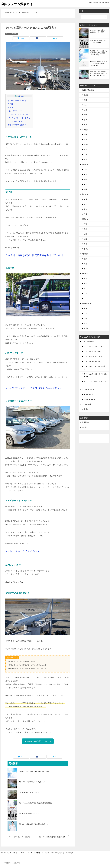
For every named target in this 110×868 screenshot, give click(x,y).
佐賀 (86, 313)
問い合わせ (86, 427)
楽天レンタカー (16, 121)
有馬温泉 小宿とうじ (91, 394)
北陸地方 (85, 164)
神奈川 (86, 145)
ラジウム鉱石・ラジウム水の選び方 (29, 792)
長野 (86, 179)
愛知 (86, 209)
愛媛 (86, 259)
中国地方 (85, 274)
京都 (86, 224)
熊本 (86, 323)
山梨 (86, 169)
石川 (86, 184)
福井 (86, 189)
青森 (86, 100)
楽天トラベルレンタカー (15, 582)
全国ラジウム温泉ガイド (19, 4)
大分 (86, 318)
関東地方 (85, 130)
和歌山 (86, 249)
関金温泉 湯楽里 (89, 399)
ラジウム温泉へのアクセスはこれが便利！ (95, 375)
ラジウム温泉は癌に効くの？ (94, 351)
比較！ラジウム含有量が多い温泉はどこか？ (32, 782)
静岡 (86, 199)
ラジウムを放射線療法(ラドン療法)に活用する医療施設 (35, 803)
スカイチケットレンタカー (20, 118)
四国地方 (85, 254)
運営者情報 (86, 422)
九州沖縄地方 (86, 303)
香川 (86, 269)
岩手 (86, 120)
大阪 (86, 234)
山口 (86, 299)
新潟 (86, 174)
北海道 (86, 95)
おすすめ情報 (86, 404)
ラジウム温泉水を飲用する (93, 361)
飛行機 (10, 104)
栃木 (86, 160)
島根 (86, 284)
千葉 (86, 135)
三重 (86, 214)
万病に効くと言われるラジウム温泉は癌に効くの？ (34, 824)
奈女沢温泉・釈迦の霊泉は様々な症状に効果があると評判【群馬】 (99, 74)
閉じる (21, 96)
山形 (86, 110)
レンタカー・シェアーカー (17, 114)
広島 (86, 294)
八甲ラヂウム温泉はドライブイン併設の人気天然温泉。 (99, 63)
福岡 (86, 308)
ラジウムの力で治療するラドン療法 (95, 383)
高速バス (11, 108)
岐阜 (86, 204)
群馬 (86, 150)
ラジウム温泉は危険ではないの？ (29, 814)
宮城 (86, 115)
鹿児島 (86, 328)
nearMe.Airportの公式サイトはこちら (39, 741)
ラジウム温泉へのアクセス (17, 101)
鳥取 (86, 279)
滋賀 (86, 239)
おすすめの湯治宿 (88, 389)
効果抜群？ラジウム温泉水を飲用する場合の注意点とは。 (36, 771)
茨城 (86, 154)
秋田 (86, 105)
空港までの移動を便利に (16, 125)
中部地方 (85, 194)
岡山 (86, 289)
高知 (86, 264)
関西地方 (85, 219)
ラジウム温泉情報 (11, 34)
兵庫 (86, 229)
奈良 (86, 244)
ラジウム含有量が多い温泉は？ (95, 356)
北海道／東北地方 (88, 90)
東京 (86, 140)
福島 (86, 125)
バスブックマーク (17, 111)
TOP (14, 853)
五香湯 (86, 409)
